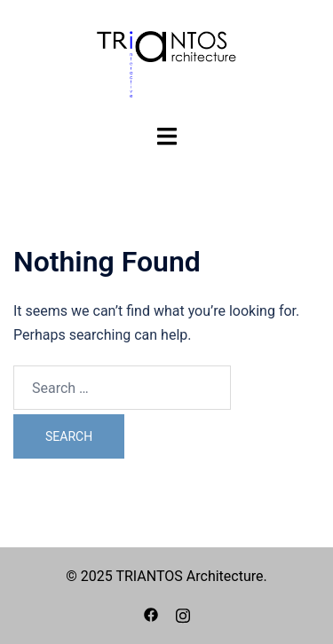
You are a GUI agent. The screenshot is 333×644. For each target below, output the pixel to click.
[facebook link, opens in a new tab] (151, 613)
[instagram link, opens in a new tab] (183, 613)
